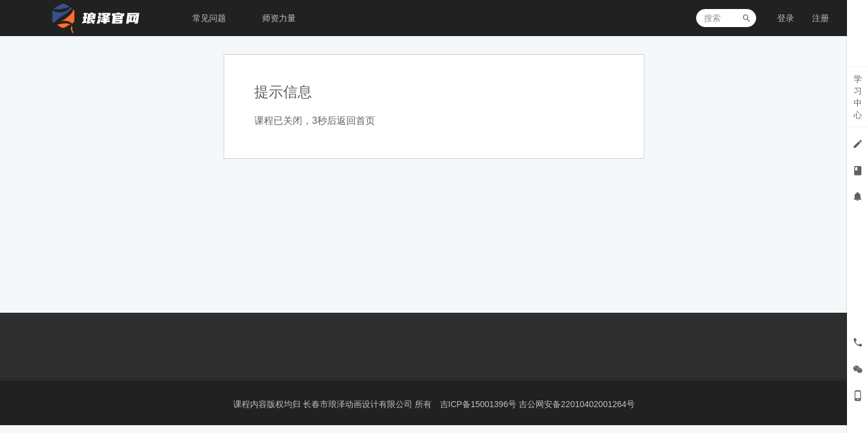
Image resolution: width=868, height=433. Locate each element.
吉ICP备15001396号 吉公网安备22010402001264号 (538, 404)
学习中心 (858, 97)
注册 (821, 18)
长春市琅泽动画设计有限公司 (359, 404)
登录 (786, 18)
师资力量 (279, 18)
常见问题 (209, 18)
